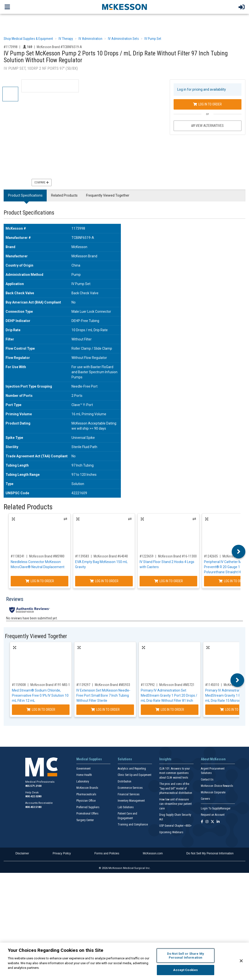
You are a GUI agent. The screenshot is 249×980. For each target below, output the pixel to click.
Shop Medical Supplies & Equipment (28, 39)
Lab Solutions (126, 807)
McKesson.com (153, 853)
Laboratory (83, 781)
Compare (42, 182)
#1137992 (148, 685)
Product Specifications (25, 195)
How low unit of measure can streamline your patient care (175, 804)
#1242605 (211, 556)
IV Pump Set (153, 39)
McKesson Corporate (213, 792)
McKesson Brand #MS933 (112, 685)
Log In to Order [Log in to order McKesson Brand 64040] (104, 581)
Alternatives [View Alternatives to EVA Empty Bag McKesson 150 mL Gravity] (130, 519)
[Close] (241, 961)
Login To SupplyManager (216, 808)
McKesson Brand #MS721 (177, 685)
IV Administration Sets (123, 39)
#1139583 (82, 556)
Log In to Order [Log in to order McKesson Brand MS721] (170, 710)
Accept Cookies (185, 970)
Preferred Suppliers (88, 807)
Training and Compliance (133, 824)
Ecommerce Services (130, 788)
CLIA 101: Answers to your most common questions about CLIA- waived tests (175, 773)
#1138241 (18, 556)
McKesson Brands (87, 788)
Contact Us (207, 780)
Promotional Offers (87, 814)
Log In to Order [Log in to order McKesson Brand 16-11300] (169, 581)
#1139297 (83, 685)
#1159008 (19, 685)
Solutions (125, 759)
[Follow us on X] (213, 822)
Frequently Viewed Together (108, 195)
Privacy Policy (62, 853)
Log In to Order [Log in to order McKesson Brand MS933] (105, 710)
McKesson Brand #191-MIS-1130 (53, 685)
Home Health (84, 775)
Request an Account (213, 815)
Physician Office (86, 801)
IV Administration (90, 39)
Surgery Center (85, 820)
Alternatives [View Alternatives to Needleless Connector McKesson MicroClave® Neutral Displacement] (65, 519)
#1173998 (11, 47)
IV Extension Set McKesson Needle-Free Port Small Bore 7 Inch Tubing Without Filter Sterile (103, 695)
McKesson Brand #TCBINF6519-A (59, 47)
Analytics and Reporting (132, 769)
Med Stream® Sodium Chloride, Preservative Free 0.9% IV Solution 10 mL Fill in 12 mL (40, 695)
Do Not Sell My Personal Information (210, 853)
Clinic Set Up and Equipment (134, 775)
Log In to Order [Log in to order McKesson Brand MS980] (40, 581)
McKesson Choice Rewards (217, 786)
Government (83, 769)
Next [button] (239, 552)
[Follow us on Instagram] (207, 822)
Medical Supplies (89, 759)
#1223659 (147, 556)
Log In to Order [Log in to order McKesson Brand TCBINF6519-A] (207, 104)
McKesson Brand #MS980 (47, 556)
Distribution (124, 781)
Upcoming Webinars (171, 832)
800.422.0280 (33, 796)
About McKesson (213, 759)
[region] (124, 961)
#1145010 (212, 685)
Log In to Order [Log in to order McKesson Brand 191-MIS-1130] (41, 710)
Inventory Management (131, 801)
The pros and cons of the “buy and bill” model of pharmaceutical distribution (176, 788)
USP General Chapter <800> (175, 826)
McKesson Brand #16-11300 (177, 556)
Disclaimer (22, 853)
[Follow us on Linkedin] (218, 822)
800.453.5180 (33, 807)
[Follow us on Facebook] (202, 822)
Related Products (64, 195)
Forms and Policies (107, 853)
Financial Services (129, 794)
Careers (205, 799)
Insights (165, 759)
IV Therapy (66, 39)
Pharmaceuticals (86, 794)
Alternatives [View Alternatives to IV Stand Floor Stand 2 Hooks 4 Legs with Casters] (194, 519)
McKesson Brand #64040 (111, 556)
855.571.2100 (33, 786)
